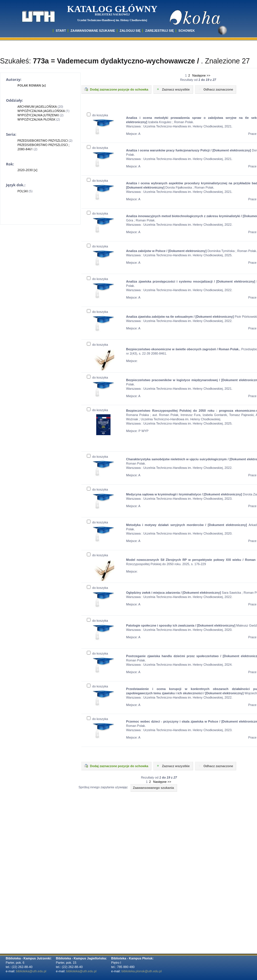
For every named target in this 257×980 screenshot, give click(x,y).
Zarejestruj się (159, 31)
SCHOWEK (187, 31)
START (61, 31)
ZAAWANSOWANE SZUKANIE (93, 31)
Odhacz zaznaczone (215, 89)
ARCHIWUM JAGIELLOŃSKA (37, 106)
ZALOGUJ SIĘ (130, 31)
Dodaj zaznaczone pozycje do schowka (116, 89)
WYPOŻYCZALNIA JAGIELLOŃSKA (41, 111)
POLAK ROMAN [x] (32, 85)
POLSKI (23, 191)
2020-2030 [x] (27, 170)
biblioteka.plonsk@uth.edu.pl (141, 971)
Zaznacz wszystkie (173, 89)
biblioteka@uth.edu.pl (31, 971)
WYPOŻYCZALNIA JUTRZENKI (38, 115)
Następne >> (201, 75)
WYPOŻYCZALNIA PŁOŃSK (36, 119)
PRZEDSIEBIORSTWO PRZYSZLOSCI (43, 140)
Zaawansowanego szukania (153, 788)
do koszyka (97, 115)
